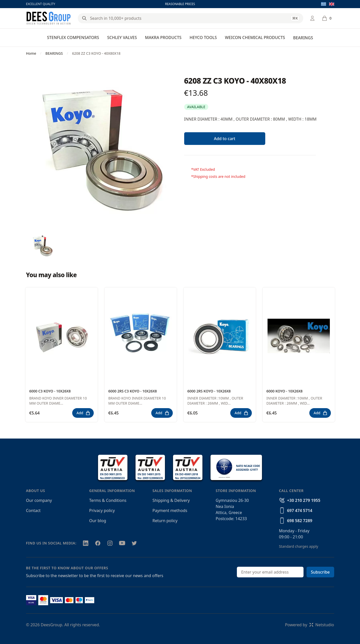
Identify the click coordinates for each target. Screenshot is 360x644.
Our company (39, 500)
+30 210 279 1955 (304, 500)
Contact (33, 510)
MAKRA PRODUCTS (163, 37)
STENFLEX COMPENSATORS (73, 37)
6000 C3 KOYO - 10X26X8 (50, 391)
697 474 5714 (300, 510)
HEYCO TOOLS (203, 37)
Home (31, 53)
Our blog (98, 521)
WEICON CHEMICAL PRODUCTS (255, 37)
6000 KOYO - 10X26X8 (285, 391)
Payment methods (170, 510)
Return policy (165, 521)
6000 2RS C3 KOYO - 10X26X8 (133, 391)
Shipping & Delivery (171, 500)
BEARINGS (303, 38)
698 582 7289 (300, 521)
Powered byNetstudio (310, 625)
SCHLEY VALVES (122, 37)
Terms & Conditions (108, 500)
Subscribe (320, 572)
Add (83, 413)
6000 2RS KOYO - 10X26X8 (209, 391)
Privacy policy (102, 510)
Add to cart (224, 139)
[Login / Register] (312, 18)
